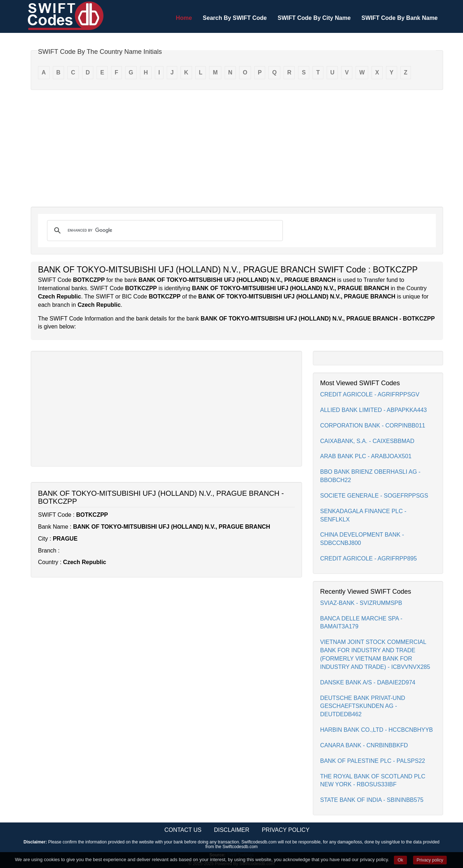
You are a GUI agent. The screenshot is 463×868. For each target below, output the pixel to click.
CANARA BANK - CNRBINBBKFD (364, 745)
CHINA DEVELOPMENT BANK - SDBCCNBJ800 (362, 539)
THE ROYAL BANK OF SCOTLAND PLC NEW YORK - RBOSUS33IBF (373, 781)
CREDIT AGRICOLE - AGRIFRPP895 (368, 558)
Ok (400, 860)
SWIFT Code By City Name (314, 18)
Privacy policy (430, 860)
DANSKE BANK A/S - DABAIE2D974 (368, 682)
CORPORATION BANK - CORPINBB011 (373, 426)
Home (184, 18)
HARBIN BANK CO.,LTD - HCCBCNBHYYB (377, 730)
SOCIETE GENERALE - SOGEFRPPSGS (374, 496)
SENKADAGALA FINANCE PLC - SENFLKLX (363, 515)
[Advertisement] (237, 148)
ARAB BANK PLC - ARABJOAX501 (366, 456)
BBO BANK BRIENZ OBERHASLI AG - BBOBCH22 (370, 476)
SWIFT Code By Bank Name (400, 18)
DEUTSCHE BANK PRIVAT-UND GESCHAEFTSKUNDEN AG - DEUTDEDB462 (363, 706)
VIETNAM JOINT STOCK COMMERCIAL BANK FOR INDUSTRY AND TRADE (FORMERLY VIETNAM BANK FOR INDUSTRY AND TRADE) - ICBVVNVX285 (375, 654)
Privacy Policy (286, 830)
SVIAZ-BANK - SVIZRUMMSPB (361, 603)
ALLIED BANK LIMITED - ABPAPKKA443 (373, 410)
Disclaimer (231, 830)
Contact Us (183, 830)
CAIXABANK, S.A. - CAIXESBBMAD (367, 441)
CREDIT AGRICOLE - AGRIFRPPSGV (370, 394)
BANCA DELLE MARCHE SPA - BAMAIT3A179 (361, 623)
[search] (164, 231)
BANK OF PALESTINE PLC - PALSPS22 (373, 761)
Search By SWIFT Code (235, 18)
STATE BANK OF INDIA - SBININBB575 (372, 800)
